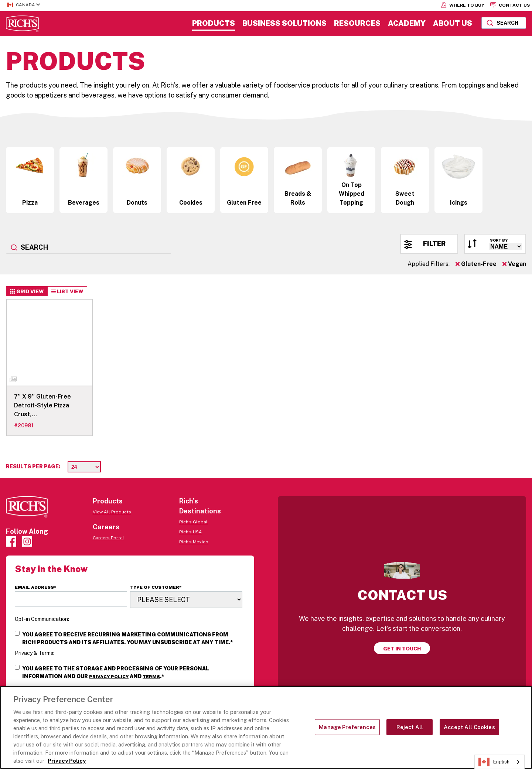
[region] (266, 727)
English (494, 762)
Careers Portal (108, 538)
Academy (407, 23)
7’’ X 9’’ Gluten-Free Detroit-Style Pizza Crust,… (42, 405)
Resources (357, 23)
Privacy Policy (109, 677)
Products (214, 23)
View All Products (112, 512)
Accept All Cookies (469, 727)
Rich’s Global (193, 522)
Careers (106, 527)
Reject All (410, 727)
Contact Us (510, 5)
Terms (151, 677)
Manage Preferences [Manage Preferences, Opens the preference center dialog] (347, 727)
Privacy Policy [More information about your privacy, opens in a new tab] (67, 761)
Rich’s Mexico (194, 542)
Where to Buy (463, 5)
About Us (453, 23)
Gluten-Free (476, 264)
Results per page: (33, 466)
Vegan (514, 264)
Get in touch (402, 649)
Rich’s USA (191, 532)
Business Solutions (284, 23)
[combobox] (504, 23)
